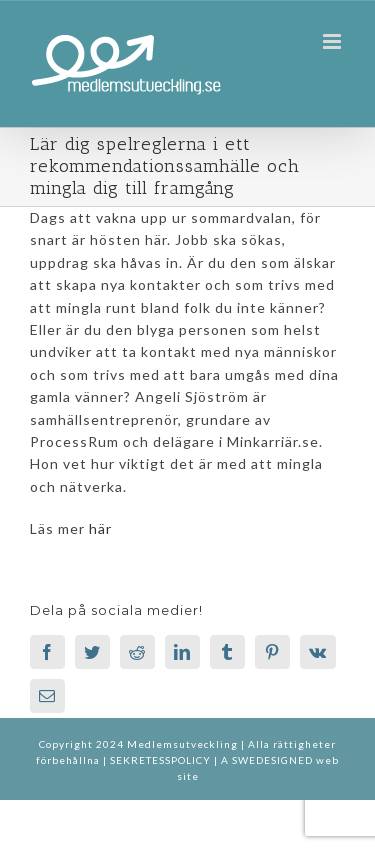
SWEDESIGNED (272, 760)
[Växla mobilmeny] (334, 41)
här (100, 528)
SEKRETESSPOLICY (162, 760)
